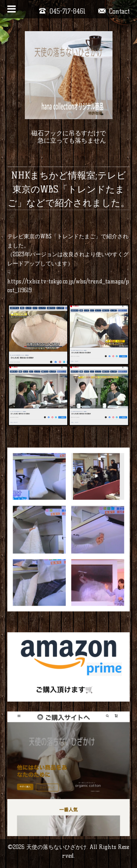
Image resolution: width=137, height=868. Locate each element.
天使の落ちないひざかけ (56, 847)
